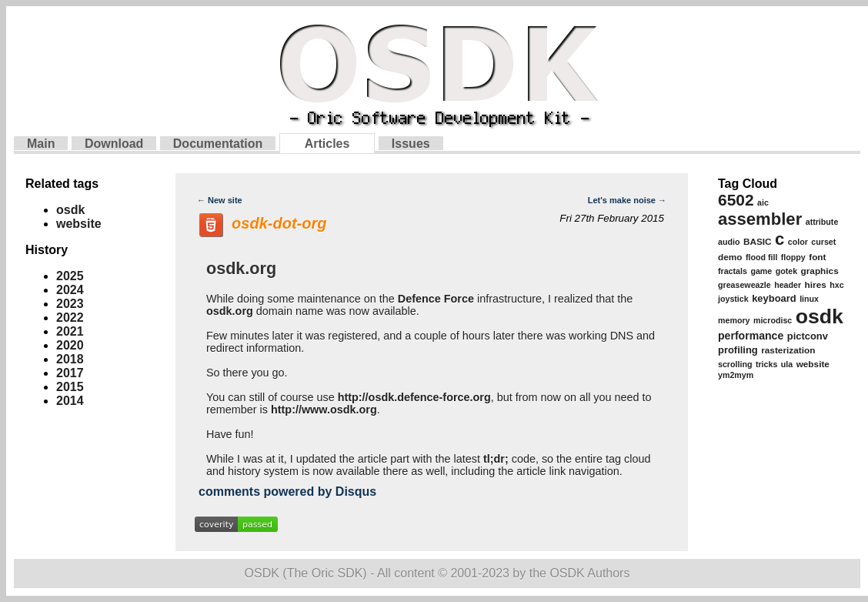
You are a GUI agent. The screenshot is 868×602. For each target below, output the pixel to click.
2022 (70, 318)
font (817, 257)
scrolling (735, 364)
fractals (733, 271)
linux (809, 299)
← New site (220, 200)
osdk (70, 210)
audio (729, 242)
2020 (70, 345)
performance (751, 336)
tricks (766, 364)
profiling (738, 350)
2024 (70, 290)
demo (730, 257)
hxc (836, 285)
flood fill (761, 257)
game (761, 271)
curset (823, 242)
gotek (786, 271)
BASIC (758, 242)
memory (734, 320)
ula (787, 364)
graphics (820, 271)
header (788, 285)
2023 (70, 304)
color (798, 242)
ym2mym (736, 375)
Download (114, 144)
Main (41, 144)
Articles (327, 144)
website (79, 224)
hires (816, 285)
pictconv (808, 336)
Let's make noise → (627, 200)
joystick (733, 299)
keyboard (774, 298)
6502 (736, 200)
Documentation (218, 144)
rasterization (788, 350)
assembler (760, 219)
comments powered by (287, 492)
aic (763, 202)
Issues (411, 144)
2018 (70, 359)
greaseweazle (744, 285)
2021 (70, 331)
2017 (70, 373)
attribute (822, 222)
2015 (70, 387)
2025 (70, 276)
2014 (70, 401)
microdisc (773, 320)
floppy (793, 257)
